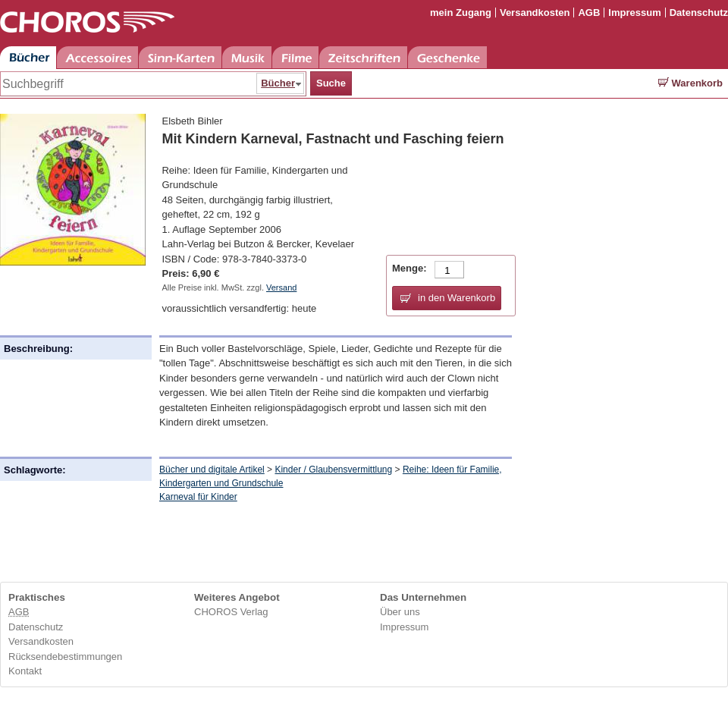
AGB (589, 13)
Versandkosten (535, 13)
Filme (295, 57)
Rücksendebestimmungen (65, 657)
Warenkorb (690, 83)
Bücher (28, 57)
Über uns (400, 612)
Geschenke (447, 57)
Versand (281, 287)
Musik (247, 57)
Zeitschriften (363, 57)
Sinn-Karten (180, 57)
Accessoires (97, 57)
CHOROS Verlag (231, 612)
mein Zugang (461, 13)
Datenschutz (699, 13)
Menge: (409, 268)
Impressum (634, 13)
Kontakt (25, 671)
